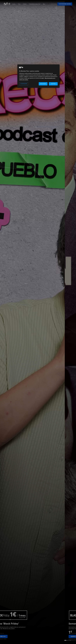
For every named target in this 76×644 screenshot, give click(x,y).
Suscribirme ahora (65, 4)
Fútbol (25, 4)
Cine (19, 4)
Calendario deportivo (35, 4)
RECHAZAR (43, 84)
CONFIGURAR (24, 84)
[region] (38, 76)
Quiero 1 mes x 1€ (11, 636)
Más (44, 4)
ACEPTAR (53, 84)
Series (14, 4)
